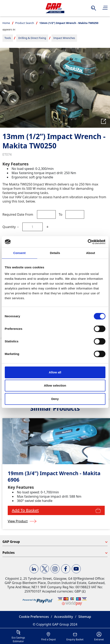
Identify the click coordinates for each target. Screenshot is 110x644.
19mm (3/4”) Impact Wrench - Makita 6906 (54, 476)
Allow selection (55, 385)
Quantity (9, 227)
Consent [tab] (19, 253)
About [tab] (91, 253)
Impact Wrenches (64, 38)
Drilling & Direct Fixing (32, 38)
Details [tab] (55, 253)
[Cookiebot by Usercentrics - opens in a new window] (88, 242)
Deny (55, 399)
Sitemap (85, 617)
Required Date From (18, 214)
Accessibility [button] (64, 617)
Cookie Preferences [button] (34, 617)
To (60, 214)
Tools (8, 38)
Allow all (55, 372)
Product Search (25, 23)
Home (6, 23)
